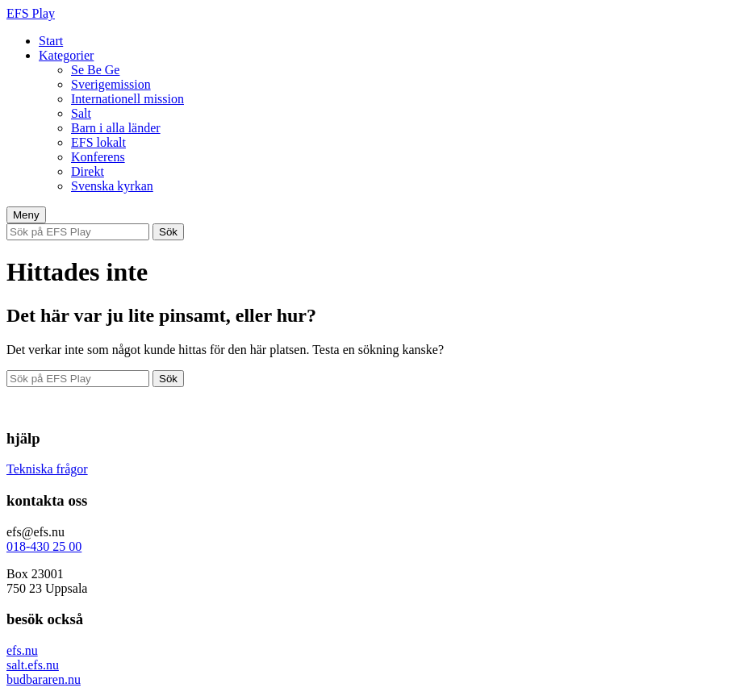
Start (51, 41)
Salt (81, 113)
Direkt (88, 171)
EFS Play (31, 13)
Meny (26, 215)
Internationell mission (127, 99)
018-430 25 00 (44, 546)
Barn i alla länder (116, 128)
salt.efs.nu (33, 665)
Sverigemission (111, 84)
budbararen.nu (44, 679)
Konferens (98, 157)
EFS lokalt (98, 142)
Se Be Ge (95, 70)
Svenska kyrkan (112, 186)
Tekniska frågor (47, 469)
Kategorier (66, 55)
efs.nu (22, 650)
